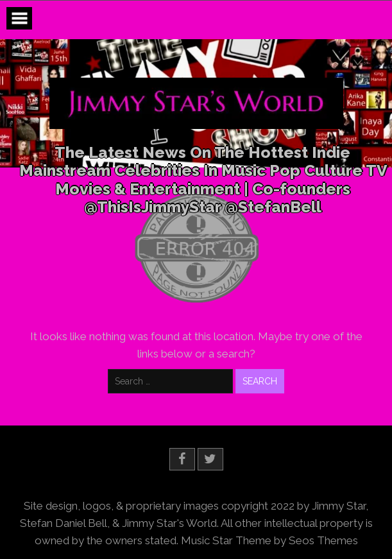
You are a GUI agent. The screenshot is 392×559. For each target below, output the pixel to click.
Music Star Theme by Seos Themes (269, 540)
